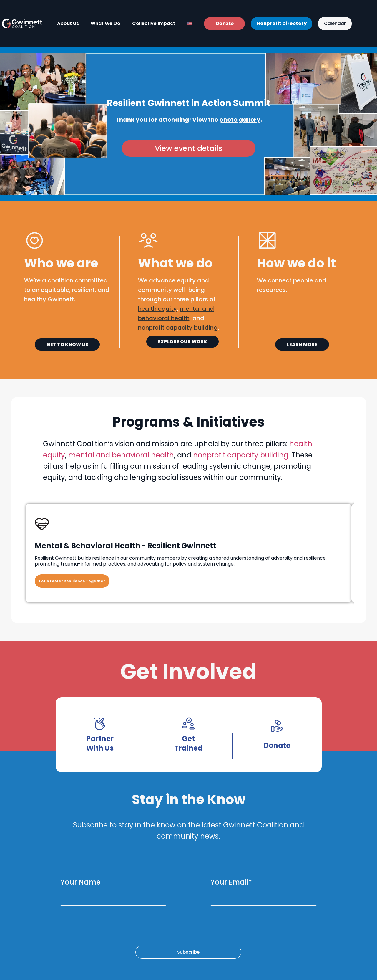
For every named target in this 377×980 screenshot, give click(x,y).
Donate (277, 745)
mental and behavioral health (121, 455)
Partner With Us (100, 743)
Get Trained (188, 743)
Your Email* (231, 882)
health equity (157, 309)
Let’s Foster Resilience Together (72, 581)
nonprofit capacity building (241, 455)
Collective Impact (154, 23)
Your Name (80, 882)
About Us (68, 23)
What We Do (106, 23)
